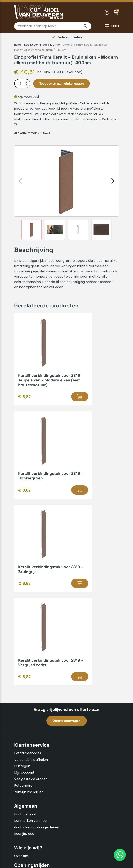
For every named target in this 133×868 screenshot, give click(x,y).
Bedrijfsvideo (24, 661)
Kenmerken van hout (31, 648)
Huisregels (22, 593)
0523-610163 (27, 767)
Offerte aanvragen (67, 548)
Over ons (21, 683)
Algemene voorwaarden (34, 842)
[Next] (112, 181)
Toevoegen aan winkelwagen (62, 83)
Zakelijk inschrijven (29, 619)
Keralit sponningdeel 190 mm (42, 45)
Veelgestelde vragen (31, 606)
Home (18, 45)
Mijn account (24, 600)
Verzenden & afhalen (31, 587)
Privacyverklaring (70, 842)
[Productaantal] (22, 84)
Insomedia (45, 851)
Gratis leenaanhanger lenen (37, 655)
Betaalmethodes (28, 581)
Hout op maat (25, 642)
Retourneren (24, 613)
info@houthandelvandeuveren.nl (43, 774)
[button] (52, 406)
